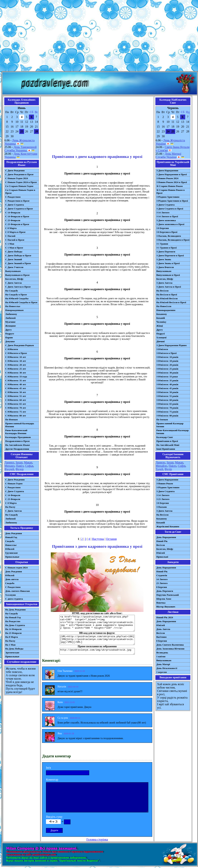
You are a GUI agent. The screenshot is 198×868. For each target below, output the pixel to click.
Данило (160, 462)
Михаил (9, 466)
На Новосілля (164, 306)
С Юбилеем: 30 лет (16, 373)
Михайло (161, 466)
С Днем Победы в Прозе (18, 255)
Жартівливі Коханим (168, 526)
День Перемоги (165, 591)
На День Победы (14, 649)
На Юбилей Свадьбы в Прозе (21, 302)
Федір (168, 469)
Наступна (98, 539)
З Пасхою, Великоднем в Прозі (173, 240)
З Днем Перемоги (166, 252)
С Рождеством (13, 197)
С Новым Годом (14, 483)
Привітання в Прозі (167, 441)
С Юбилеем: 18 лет (16, 361)
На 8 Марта (12, 637)
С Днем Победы (14, 252)
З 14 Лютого (163, 212)
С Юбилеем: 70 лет (16, 408)
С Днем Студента (15, 205)
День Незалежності (167, 668)
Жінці (160, 326)
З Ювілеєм (162, 349)
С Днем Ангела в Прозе (18, 287)
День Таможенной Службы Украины (20, 149)
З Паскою (161, 507)
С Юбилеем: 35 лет (16, 380)
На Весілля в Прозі (167, 295)
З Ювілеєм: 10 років (167, 357)
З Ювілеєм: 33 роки (167, 377)
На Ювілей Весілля (167, 298)
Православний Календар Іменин (170, 425)
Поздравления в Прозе (17, 441)
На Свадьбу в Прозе (16, 295)
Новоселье (11, 545)
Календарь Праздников (18, 437)
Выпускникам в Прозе (17, 275)
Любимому (11, 314)
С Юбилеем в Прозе (16, 353)
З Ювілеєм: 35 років (167, 380)
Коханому (162, 314)
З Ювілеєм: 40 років (167, 384)
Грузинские (11, 553)
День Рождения (14, 533)
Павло (172, 466)
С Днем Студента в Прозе (19, 209)
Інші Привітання (166, 449)
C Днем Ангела (13, 511)
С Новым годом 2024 (16, 568)
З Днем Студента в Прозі (170, 209)
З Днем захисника (166, 220)
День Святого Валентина (170, 645)
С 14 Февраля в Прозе (17, 216)
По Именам (11, 419)
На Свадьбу (12, 291)
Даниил (9, 462)
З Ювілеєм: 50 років (167, 392)
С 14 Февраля (13, 212)
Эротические (12, 653)
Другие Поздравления (17, 449)
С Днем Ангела (13, 283)
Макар (28, 462)
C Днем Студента (15, 491)
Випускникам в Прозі (168, 275)
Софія (182, 466)
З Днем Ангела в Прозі (169, 287)
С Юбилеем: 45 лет (16, 388)
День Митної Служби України (168, 155)
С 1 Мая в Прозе (14, 248)
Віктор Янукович (166, 607)
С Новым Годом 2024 (16, 178)
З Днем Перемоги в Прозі (170, 255)
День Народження (166, 537)
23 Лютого (162, 583)
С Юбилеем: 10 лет (16, 357)
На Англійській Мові (168, 445)
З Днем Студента (165, 205)
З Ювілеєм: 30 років (167, 373)
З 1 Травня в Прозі (166, 248)
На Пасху (10, 507)
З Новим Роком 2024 (167, 178)
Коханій (161, 318)
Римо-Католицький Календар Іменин (173, 432)
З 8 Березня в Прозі (167, 232)
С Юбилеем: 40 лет (16, 384)
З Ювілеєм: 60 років (167, 400)
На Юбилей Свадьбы (17, 298)
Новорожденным (14, 310)
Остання (111, 539)
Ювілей (161, 553)
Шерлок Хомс (164, 599)
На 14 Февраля (13, 629)
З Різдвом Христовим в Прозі (172, 201)
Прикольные (12, 557)
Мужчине (10, 322)
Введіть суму (54, 817)
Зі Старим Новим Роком (169, 186)
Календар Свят (165, 437)
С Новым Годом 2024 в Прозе (21, 182)
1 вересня (161, 672)
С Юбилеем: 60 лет (16, 400)
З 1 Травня (162, 244)
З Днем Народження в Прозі (171, 174)
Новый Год (11, 537)
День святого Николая (17, 591)
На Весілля (162, 291)
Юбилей (10, 549)
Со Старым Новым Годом (19, 186)
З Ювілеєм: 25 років (167, 369)
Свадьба (10, 541)
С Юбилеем (12, 349)
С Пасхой (10, 236)
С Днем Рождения (15, 170)
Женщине (10, 326)
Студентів (162, 575)
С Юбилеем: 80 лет (16, 416)
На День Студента (15, 625)
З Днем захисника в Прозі (170, 224)
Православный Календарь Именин (20, 425)
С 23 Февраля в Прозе (17, 224)
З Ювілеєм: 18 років (167, 361)
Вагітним (161, 637)
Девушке (10, 341)
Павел (20, 466)
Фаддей (9, 469)
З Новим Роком (165, 483)
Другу (8, 330)
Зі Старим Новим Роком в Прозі (170, 191)
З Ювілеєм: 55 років (167, 396)
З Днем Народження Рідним (171, 345)
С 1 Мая (10, 244)
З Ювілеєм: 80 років (167, 416)
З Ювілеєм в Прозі (166, 353)
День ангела (12, 579)
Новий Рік (162, 541)
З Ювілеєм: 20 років (167, 365)
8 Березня (162, 587)
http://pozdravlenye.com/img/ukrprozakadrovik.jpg (97, 651)
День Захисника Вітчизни (170, 649)
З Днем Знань (164, 259)
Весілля (161, 545)
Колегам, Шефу (165, 279)
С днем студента (14, 599)
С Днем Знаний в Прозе (18, 263)
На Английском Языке (18, 445)
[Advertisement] (98, 36)
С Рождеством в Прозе (17, 201)
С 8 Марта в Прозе (15, 232)
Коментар (52, 780)
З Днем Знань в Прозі (168, 263)
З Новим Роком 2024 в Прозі (172, 182)
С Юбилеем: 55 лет (16, 396)
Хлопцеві (161, 337)
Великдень (162, 653)
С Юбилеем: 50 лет (16, 392)
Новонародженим (166, 310)
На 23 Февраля (13, 633)
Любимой (10, 318)
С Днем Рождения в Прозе (19, 174)
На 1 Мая (10, 645)
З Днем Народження (167, 170)
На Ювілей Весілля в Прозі (171, 302)
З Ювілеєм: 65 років (167, 404)
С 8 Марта (11, 228)
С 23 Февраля (13, 220)
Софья (29, 466)
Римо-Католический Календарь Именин (16, 432)
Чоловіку (161, 322)
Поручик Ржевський (168, 595)
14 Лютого (162, 579)
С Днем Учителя (14, 267)
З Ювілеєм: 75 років (167, 412)
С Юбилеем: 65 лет (16, 404)
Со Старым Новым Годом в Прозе (20, 191)
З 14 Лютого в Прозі (167, 216)
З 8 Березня (162, 228)
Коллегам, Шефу (14, 279)
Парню (9, 337)
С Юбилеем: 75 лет (16, 412)
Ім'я (48, 768)
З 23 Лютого (163, 499)
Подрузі (160, 334)
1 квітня (161, 656)
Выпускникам (13, 271)
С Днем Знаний (14, 259)
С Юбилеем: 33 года (16, 377)
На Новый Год (13, 617)
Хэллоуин (10, 595)
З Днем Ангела (164, 283)
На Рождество (13, 621)
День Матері (163, 664)
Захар (19, 462)
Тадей (159, 469)
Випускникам (164, 271)
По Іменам (162, 419)
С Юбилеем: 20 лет (16, 365)
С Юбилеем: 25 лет (16, 369)
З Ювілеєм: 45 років (167, 388)
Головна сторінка (97, 839)
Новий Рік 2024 (165, 617)
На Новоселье (13, 306)
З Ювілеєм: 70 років (167, 408)
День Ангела (163, 629)
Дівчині (160, 341)
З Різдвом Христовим (168, 197)
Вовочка (161, 603)
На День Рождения (15, 610)
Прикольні (162, 557)
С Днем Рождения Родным (20, 345)
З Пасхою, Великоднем (169, 236)
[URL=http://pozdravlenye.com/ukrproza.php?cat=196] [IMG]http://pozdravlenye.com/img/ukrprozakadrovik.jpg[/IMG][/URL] (97, 640)
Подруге (10, 334)
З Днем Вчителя (165, 267)
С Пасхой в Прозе (15, 240)
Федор (20, 469)
